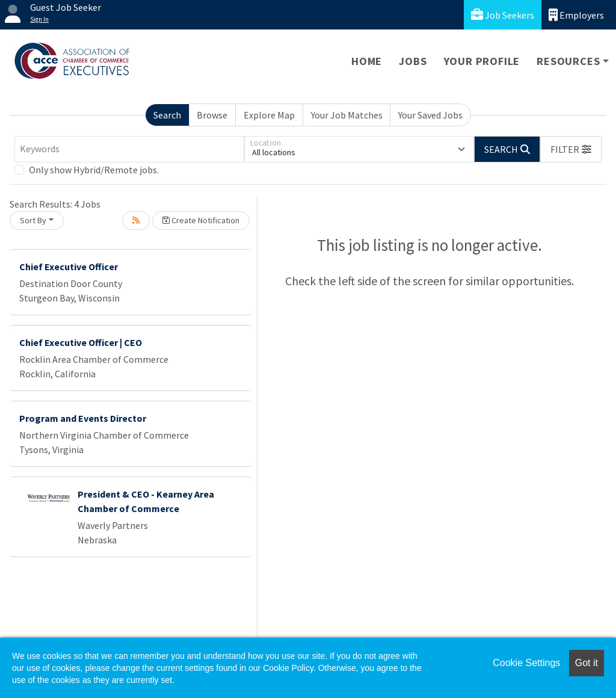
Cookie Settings (526, 663)
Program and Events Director (83, 418)
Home (367, 61)
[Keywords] (129, 149)
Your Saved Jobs (430, 115)
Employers (576, 15)
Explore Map (269, 115)
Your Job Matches (347, 115)
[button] (571, 149)
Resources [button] (568, 61)
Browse (212, 115)
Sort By (33, 220)
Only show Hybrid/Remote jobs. (94, 170)
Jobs (413, 61)
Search (167, 115)
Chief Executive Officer (69, 267)
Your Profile (482, 61)
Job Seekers (503, 15)
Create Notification (201, 220)
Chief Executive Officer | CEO (81, 342)
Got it (587, 663)
